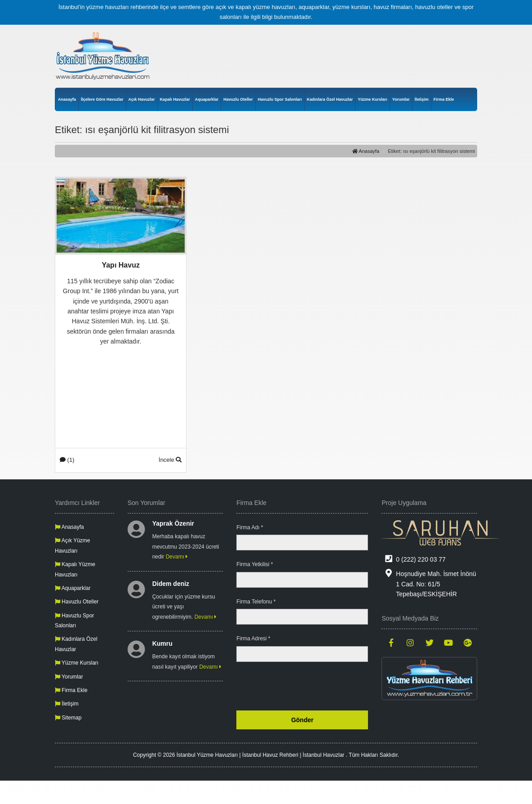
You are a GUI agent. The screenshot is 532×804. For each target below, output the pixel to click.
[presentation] (300, 686)
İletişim (422, 99)
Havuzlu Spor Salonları (280, 99)
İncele (170, 460)
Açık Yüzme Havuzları (72, 545)
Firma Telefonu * (256, 602)
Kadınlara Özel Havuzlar (330, 99)
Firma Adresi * (253, 639)
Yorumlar (401, 99)
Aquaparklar (207, 99)
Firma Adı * (250, 527)
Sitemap (68, 718)
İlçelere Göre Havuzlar (102, 99)
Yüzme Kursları (372, 99)
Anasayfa (67, 99)
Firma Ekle (444, 99)
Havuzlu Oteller (238, 99)
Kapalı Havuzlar (175, 99)
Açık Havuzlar (142, 99)
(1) (67, 460)
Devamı (177, 557)
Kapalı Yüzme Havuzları (75, 569)
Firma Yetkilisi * (255, 564)
